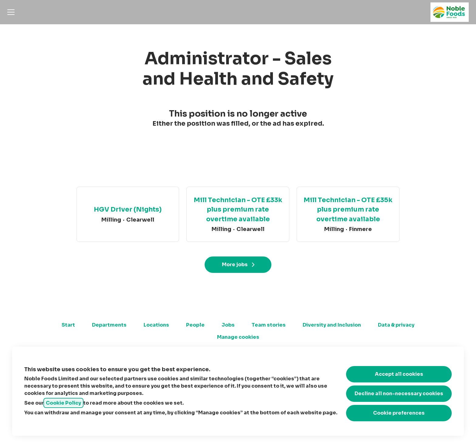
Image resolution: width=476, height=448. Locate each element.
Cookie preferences (399, 413)
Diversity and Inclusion (332, 325)
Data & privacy (396, 325)
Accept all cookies (399, 374)
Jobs (228, 325)
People (195, 325)
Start (68, 325)
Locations (156, 325)
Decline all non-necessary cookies (399, 394)
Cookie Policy (63, 403)
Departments (109, 325)
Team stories (269, 325)
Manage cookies (238, 337)
